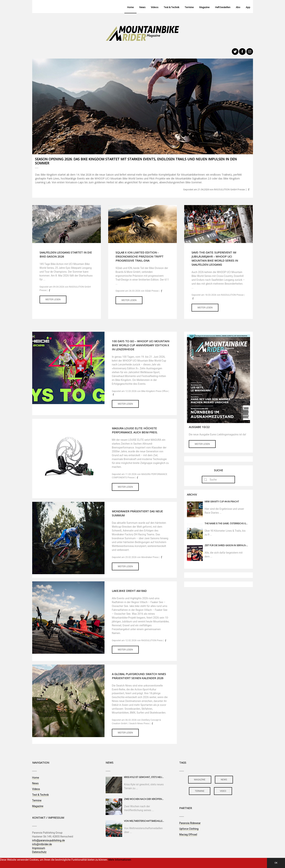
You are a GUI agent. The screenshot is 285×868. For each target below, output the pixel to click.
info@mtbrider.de (42, 844)
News (142, 7)
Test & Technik (171, 7)
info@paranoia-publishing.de (49, 840)
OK (276, 863)
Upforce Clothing (189, 829)
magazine (200, 780)
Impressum (39, 848)
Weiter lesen (53, 300)
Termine (189, 7)
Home (130, 7)
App (248, 7)
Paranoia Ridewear (190, 823)
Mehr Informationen (120, 860)
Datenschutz (39, 852)
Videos (155, 7)
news (224, 780)
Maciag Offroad (188, 834)
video (223, 791)
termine (200, 791)
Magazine (204, 7)
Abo (238, 7)
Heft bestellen (223, 7)
